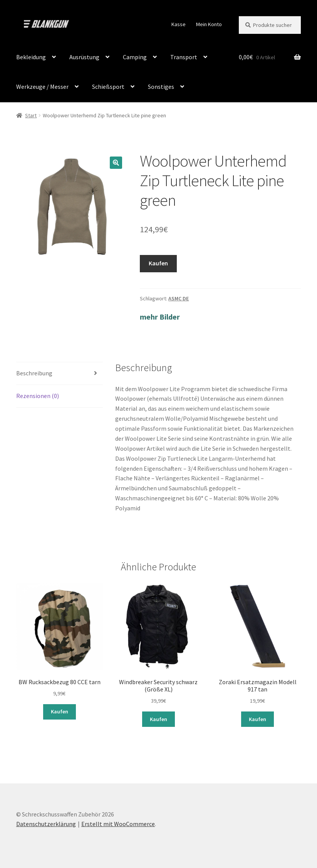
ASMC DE (179, 298)
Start (31, 115)
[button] (116, 163)
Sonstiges (161, 87)
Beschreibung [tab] (34, 373)
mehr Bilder (160, 317)
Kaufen (158, 263)
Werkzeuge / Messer (42, 87)
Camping (135, 57)
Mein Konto (209, 24)
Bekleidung (31, 57)
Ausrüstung (84, 57)
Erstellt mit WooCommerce (118, 824)
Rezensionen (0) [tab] (38, 396)
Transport (184, 57)
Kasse (179, 24)
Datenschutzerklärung (46, 824)
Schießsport (108, 87)
